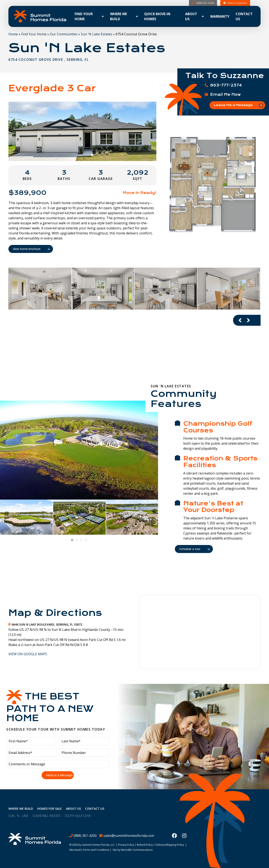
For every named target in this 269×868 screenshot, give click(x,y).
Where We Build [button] (119, 16)
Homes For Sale (49, 809)
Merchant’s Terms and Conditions (89, 850)
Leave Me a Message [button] (233, 105)
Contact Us (244, 16)
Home (13, 34)
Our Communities (64, 34)
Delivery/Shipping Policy (170, 845)
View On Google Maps (28, 654)
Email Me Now (225, 94)
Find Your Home (34, 34)
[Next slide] (248, 320)
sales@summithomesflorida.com (129, 836)
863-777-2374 (226, 85)
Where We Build (21, 809)
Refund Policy (145, 845)
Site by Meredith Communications (133, 850)
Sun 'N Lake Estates (97, 34)
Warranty (220, 16)
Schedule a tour (190, 549)
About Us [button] (191, 16)
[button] (213, 184)
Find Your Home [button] (84, 16)
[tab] (72, 540)
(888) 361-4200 (203, 3)
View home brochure (27, 249)
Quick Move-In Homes (157, 16)
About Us (73, 809)
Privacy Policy (126, 845)
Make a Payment (235, 3)
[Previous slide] (240, 320)
